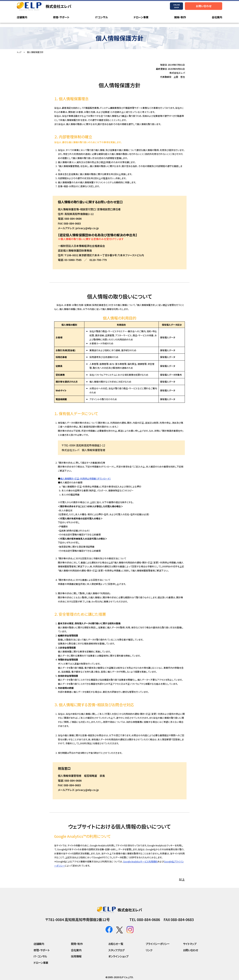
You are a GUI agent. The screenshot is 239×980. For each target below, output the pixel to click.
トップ (19, 52)
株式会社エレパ (58, 6)
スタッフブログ (116, 950)
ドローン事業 (141, 17)
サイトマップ (190, 944)
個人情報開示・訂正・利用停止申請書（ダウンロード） (85, 478)
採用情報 (76, 956)
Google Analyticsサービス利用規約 (140, 861)
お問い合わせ (204, 6)
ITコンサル (102, 17)
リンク (149, 950)
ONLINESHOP (177, 6)
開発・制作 (180, 17)
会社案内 (217, 17)
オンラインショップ (118, 956)
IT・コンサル (40, 956)
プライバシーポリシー (158, 944)
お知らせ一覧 (116, 944)
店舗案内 (22, 17)
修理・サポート (61, 17)
